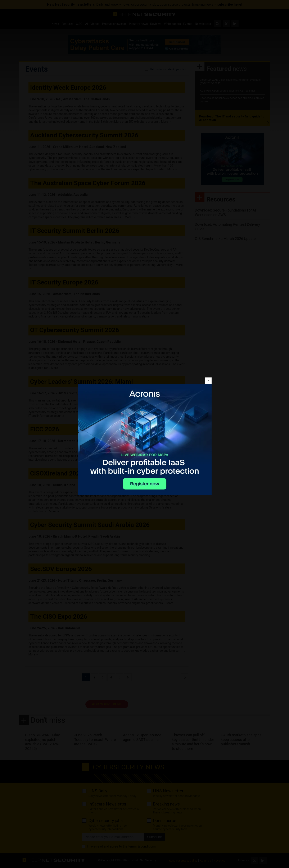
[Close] (208, 381)
